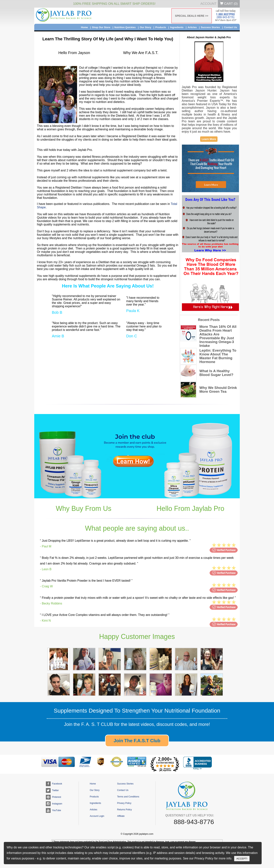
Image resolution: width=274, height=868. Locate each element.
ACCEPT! (242, 859)
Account (208, 4)
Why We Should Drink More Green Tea (218, 390)
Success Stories (210, 27)
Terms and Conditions (128, 797)
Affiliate (121, 816)
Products (161, 27)
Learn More (209, 139)
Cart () (229, 4)
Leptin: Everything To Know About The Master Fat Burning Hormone (218, 356)
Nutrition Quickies (125, 27)
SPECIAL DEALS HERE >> (192, 16)
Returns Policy (124, 810)
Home (84, 27)
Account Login (97, 816)
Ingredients (177, 27)
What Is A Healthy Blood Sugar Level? (216, 373)
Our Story (146, 27)
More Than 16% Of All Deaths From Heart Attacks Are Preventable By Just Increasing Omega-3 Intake (218, 336)
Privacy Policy (124, 803)
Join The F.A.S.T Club (137, 741)
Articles (192, 27)
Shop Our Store (101, 27)
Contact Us (231, 27)
